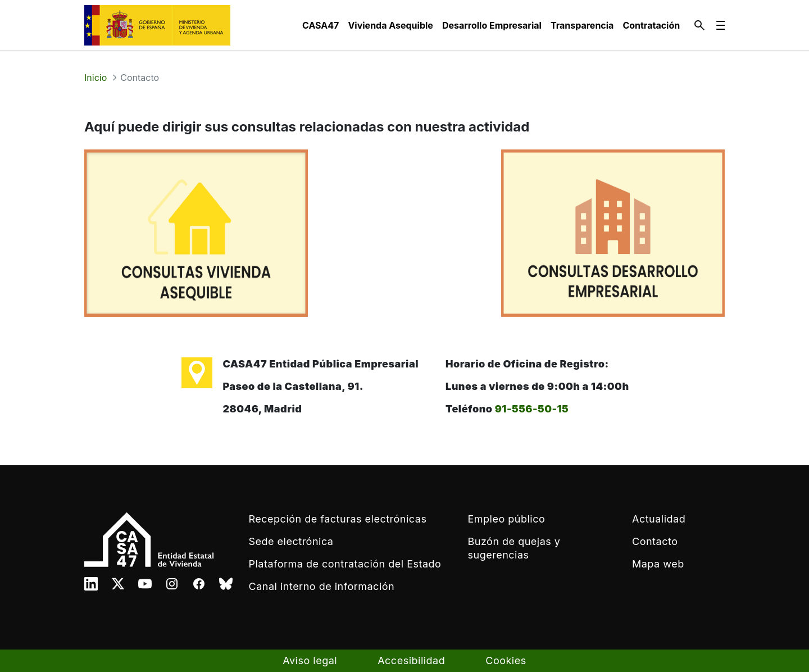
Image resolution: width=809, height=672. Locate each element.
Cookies (506, 660)
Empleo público (507, 519)
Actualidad (659, 519)
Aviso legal (310, 660)
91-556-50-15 (532, 409)
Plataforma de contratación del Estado (345, 564)
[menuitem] (321, 25)
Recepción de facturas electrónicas (338, 519)
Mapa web (658, 564)
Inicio (96, 78)
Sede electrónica (291, 541)
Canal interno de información (322, 586)
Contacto (655, 541)
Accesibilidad (411, 660)
